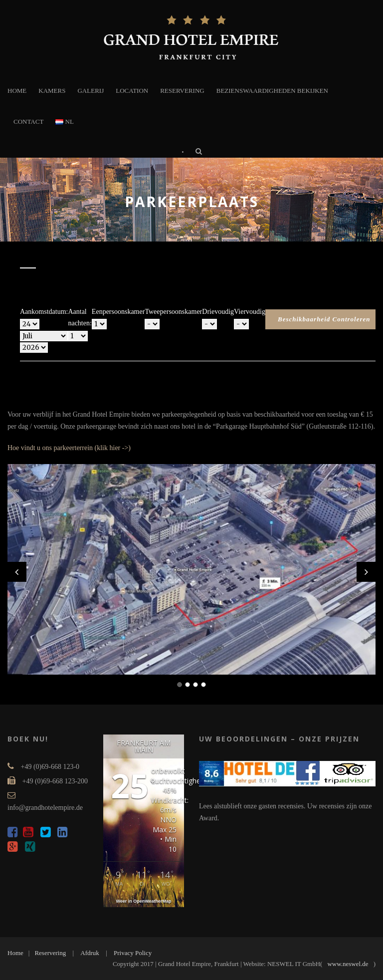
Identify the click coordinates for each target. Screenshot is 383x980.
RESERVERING (182, 91)
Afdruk (90, 953)
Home (15, 953)
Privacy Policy (133, 953)
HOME (17, 91)
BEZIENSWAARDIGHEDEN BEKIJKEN (272, 91)
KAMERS (52, 91)
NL (65, 122)
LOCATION (132, 91)
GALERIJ (91, 91)
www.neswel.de (348, 964)
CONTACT (28, 122)
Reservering (50, 953)
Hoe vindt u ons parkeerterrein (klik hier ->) (69, 448)
